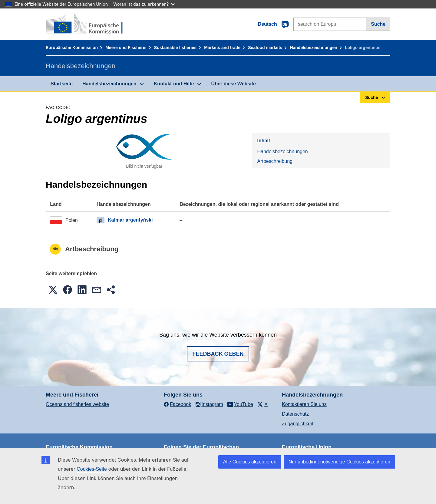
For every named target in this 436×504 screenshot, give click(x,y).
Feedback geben (218, 354)
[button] (53, 290)
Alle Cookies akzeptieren (250, 462)
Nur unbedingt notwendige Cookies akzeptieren (339, 462)
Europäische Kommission (72, 48)
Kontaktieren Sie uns (304, 404)
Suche (378, 24)
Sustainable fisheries (175, 48)
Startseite (62, 84)
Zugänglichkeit (297, 424)
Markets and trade (222, 48)
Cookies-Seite (92, 469)
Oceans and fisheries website (77, 404)
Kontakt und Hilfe (174, 84)
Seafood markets (265, 48)
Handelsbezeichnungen (313, 48)
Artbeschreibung (275, 161)
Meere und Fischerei (126, 48)
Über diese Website (234, 84)
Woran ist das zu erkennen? (144, 4)
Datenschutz (295, 414)
